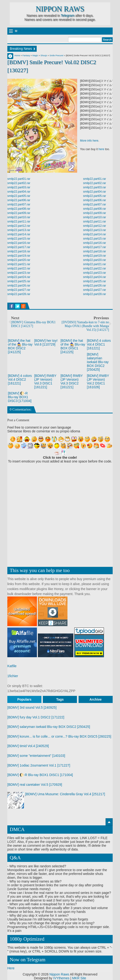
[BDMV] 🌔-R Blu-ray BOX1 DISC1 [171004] (40, 775)
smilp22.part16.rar (19, 243)
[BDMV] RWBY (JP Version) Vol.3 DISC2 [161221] (72, 381)
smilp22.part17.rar (19, 247)
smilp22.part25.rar (19, 281)
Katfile (12, 666)
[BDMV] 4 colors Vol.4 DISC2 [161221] (20, 379)
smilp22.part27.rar (19, 290)
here (101, 149)
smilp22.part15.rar (19, 239)
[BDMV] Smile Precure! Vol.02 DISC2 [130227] (52, 66)
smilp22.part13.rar (19, 230)
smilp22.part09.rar (19, 213)
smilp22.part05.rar (19, 196)
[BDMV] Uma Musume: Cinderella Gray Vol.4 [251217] (65, 794)
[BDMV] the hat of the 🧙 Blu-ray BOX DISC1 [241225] (73, 346)
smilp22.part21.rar (19, 264)
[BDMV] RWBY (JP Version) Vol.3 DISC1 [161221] (45, 381)
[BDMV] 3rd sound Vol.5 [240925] (32, 707)
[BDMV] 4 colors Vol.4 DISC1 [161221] (99, 344)
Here (11, 968)
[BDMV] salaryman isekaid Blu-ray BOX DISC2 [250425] (98, 362)
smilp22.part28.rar (19, 294)
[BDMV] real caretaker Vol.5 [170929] (35, 785)
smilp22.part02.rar (19, 183)
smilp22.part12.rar (19, 226)
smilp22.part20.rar (19, 260)
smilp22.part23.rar (19, 273)
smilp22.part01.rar (19, 179)
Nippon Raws (60, 9)
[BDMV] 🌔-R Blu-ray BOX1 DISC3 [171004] (20, 397)
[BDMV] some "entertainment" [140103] (36, 756)
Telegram (67, 15)
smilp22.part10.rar (19, 217)
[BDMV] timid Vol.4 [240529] (28, 746)
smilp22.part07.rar (19, 204)
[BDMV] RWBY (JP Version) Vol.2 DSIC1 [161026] (98, 381)
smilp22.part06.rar (19, 200)
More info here (89, 141)
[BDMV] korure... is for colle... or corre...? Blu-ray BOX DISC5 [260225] (59, 736)
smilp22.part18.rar (19, 251)
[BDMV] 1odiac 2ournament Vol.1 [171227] (39, 765)
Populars (24, 699)
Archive (96, 699)
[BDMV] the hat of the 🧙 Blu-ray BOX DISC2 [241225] (20, 346)
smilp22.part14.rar (19, 234)
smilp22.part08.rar (19, 209)
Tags (60, 699)
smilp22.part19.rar (19, 256)
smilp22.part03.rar (19, 187)
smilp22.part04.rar (19, 192)
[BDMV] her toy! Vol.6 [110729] (46, 342)
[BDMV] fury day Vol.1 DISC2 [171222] (36, 717)
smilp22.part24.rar (19, 277)
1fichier (13, 676)
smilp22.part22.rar (19, 268)
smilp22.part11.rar (19, 222)
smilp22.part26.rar (19, 286)
